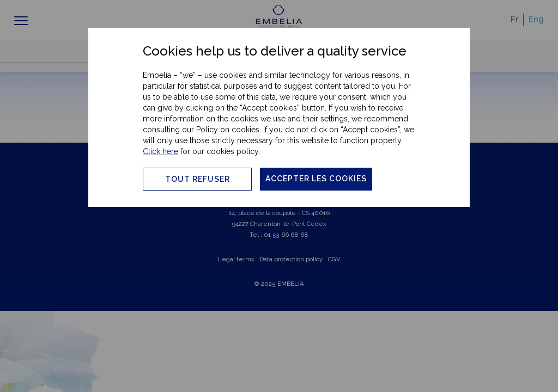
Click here (160, 151)
